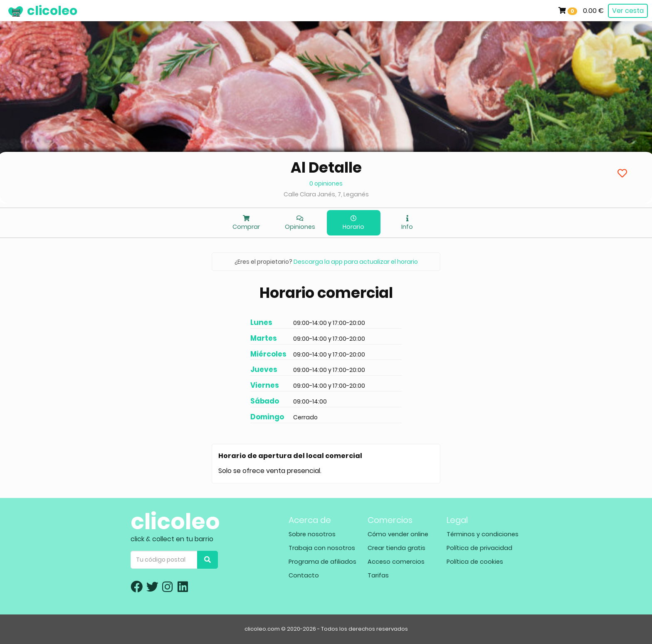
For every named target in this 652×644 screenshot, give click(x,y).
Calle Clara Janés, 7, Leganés (326, 194)
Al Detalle (326, 167)
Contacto (304, 575)
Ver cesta (628, 11)
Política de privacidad (479, 548)
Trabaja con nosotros (322, 548)
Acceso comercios (396, 562)
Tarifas (378, 575)
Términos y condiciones (483, 534)
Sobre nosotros (312, 534)
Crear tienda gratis (396, 548)
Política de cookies (475, 562)
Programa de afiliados (322, 562)
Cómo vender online (398, 534)
